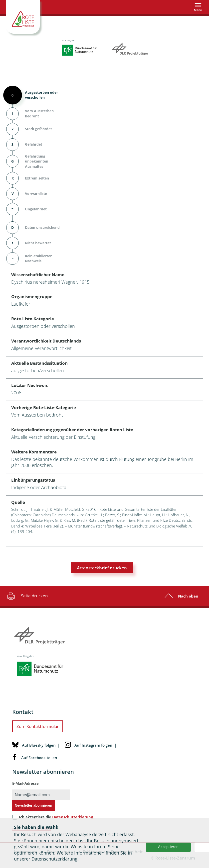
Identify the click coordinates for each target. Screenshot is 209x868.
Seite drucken (27, 596)
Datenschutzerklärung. (73, 817)
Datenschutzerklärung (54, 859)
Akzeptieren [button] (168, 847)
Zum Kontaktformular (38, 726)
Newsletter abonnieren (33, 805)
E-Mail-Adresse (25, 783)
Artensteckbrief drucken (102, 568)
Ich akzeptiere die (56, 817)
